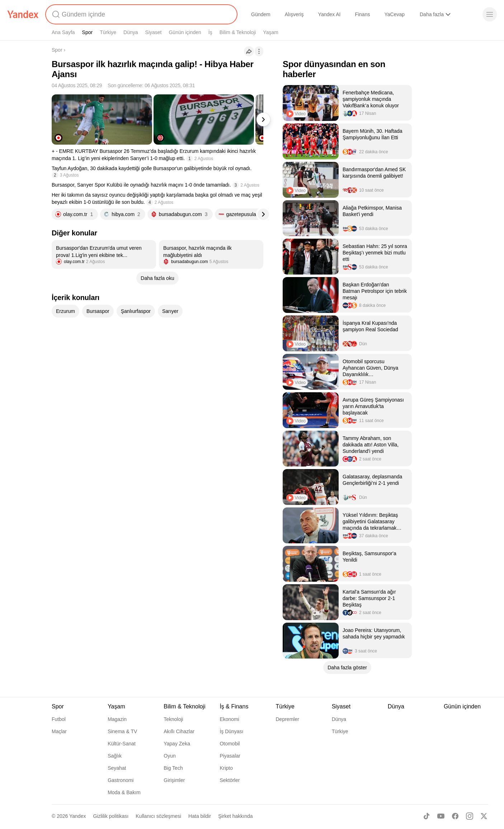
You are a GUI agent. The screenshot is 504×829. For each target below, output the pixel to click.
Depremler (288, 719)
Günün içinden (185, 32)
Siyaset (154, 32)
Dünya (131, 32)
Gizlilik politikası (111, 816)
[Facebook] (455, 816)
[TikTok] (427, 816)
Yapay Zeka (177, 744)
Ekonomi (229, 719)
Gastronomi (121, 780)
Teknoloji (173, 719)
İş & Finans (234, 706)
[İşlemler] (259, 51)
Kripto (226, 768)
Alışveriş (294, 14)
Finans (362, 14)
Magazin (117, 719)
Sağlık (115, 756)
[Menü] (490, 14)
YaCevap (394, 14)
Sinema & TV (122, 731)
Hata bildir (200, 816)
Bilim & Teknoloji (238, 32)
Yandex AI (329, 14)
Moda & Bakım (124, 792)
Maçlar (59, 731)
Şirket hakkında (235, 816)
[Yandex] (23, 14)
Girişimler (174, 780)
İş (210, 32)
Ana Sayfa (63, 32)
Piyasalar (230, 756)
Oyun (169, 756)
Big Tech (173, 768)
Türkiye (108, 32)
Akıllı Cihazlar (179, 731)
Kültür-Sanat (122, 744)
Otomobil (230, 744)
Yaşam (271, 32)
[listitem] (104, 254)
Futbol (59, 719)
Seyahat (117, 768)
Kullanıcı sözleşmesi (158, 816)
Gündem (261, 14)
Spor (88, 32)
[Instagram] (470, 816)
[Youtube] (441, 816)
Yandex (77, 816)
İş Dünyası (231, 731)
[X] (484, 816)
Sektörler (230, 780)
